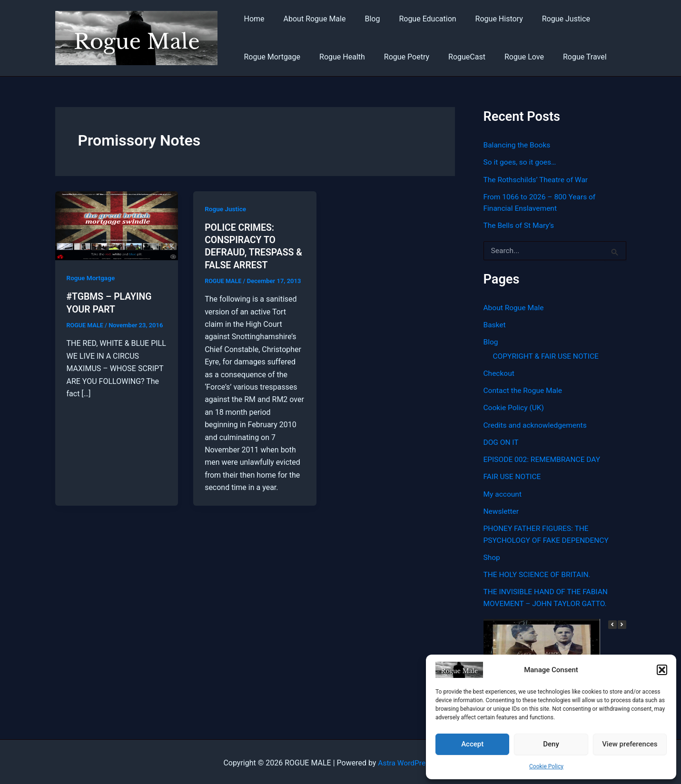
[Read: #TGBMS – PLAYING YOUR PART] (117, 225)
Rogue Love (507, 57)
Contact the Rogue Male (524, 389)
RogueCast (454, 57)
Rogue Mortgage (271, 57)
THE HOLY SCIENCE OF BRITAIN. (539, 572)
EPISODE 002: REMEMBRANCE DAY (544, 457)
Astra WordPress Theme (418, 760)
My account (503, 492)
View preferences (630, 744)
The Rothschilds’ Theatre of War (537, 179)
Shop (492, 554)
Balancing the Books (518, 145)
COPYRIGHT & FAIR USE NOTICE (548, 355)
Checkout (499, 372)
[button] (662, 670)
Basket (495, 324)
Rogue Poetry (397, 57)
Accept (472, 744)
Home (252, 19)
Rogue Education (414, 19)
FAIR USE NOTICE (513, 475)
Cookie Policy (546, 766)
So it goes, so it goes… (521, 162)
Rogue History (482, 19)
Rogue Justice (545, 19)
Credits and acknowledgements (537, 423)
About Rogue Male (309, 19)
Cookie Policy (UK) (515, 406)
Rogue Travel (564, 57)
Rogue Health (336, 57)
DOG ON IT (502, 440)
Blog (363, 19)
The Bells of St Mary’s (520, 225)
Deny (551, 744)
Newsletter (502, 509)
